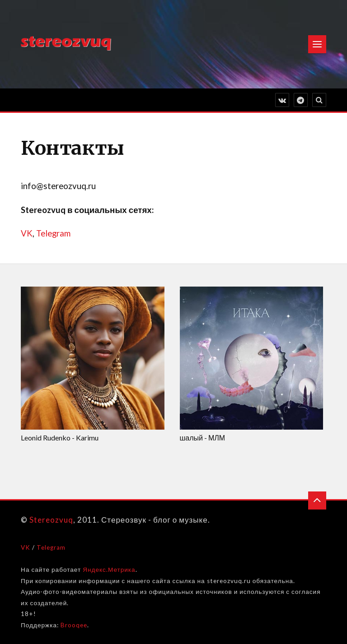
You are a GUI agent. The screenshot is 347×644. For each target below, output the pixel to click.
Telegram (53, 233)
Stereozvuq (51, 520)
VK (27, 233)
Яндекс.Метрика (109, 570)
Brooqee (74, 625)
